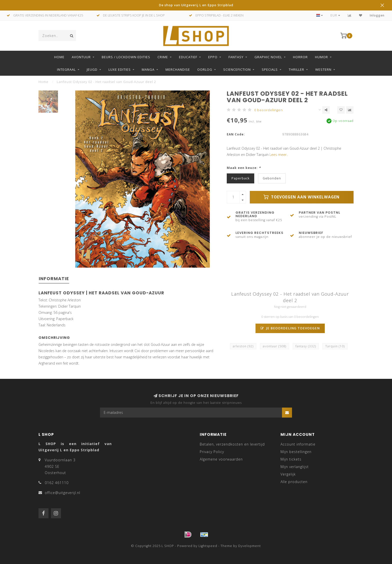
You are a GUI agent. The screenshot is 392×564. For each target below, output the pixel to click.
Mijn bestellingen (296, 452)
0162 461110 (57, 483)
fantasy (306, 346)
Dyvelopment (249, 546)
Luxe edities (120, 69)
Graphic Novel (268, 57)
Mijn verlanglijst (295, 467)
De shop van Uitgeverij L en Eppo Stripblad (196, 5)
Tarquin (335, 346)
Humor (321, 57)
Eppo (213, 57)
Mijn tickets (291, 459)
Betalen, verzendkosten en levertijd (232, 444)
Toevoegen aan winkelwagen (301, 197)
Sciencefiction (237, 69)
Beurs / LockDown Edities (126, 57)
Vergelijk (288, 474)
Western (323, 69)
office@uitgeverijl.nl (62, 493)
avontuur (274, 346)
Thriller (296, 69)
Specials (270, 69)
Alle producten (294, 482)
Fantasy (236, 57)
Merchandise (178, 69)
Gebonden (272, 178)
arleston (243, 346)
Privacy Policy (212, 452)
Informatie (54, 279)
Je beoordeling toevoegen (290, 328)
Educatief (188, 57)
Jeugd (92, 69)
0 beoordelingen (268, 110)
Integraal (66, 69)
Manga (148, 69)
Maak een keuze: (244, 168)
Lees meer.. (279, 155)
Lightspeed (208, 546)
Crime (163, 57)
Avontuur (81, 57)
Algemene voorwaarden (221, 459)
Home (59, 57)
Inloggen (377, 15)
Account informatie (298, 444)
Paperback (240, 178)
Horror (300, 57)
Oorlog (205, 69)
